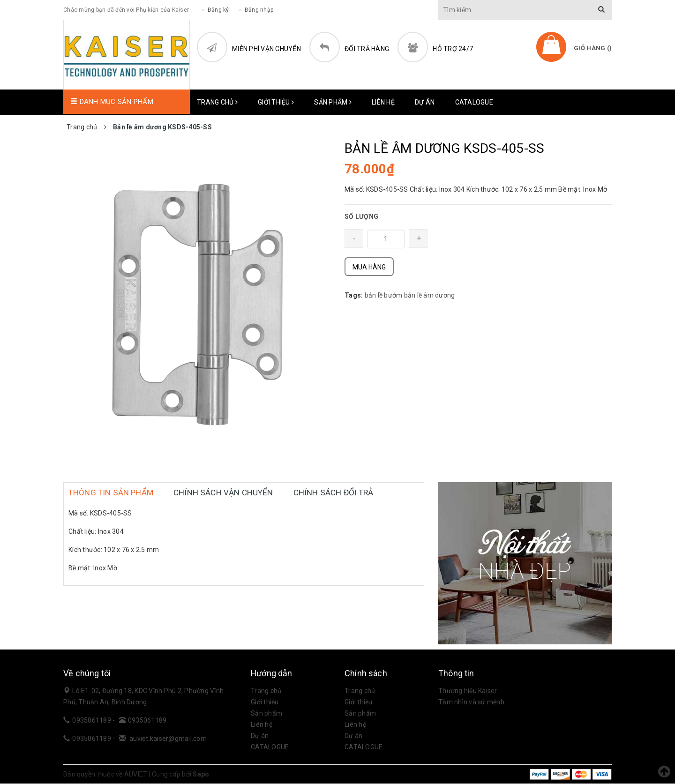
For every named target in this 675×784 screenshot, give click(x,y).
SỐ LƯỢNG (361, 217)
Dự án (425, 102)
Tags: (355, 296)
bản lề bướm (384, 296)
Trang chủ (217, 102)
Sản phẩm (333, 102)
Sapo (201, 775)
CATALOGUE (474, 102)
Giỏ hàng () (593, 48)
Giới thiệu (276, 102)
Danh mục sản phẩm (112, 102)
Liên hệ (383, 102)
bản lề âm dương (430, 296)
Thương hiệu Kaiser (468, 691)
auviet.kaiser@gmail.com (168, 739)
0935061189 (92, 721)
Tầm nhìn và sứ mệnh (471, 702)
